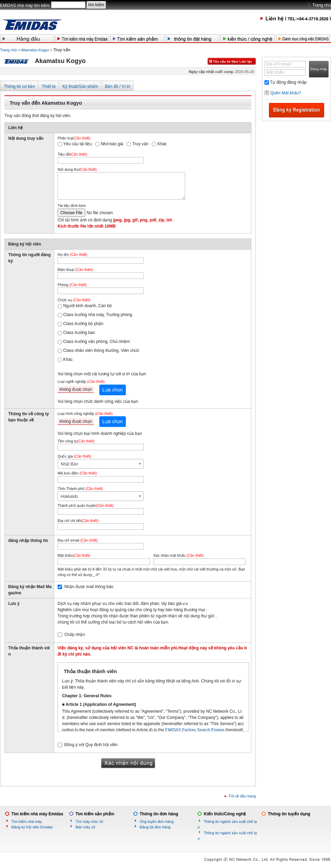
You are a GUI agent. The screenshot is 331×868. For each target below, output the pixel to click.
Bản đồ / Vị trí (118, 86)
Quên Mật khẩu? (286, 93)
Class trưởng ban (79, 333)
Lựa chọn (113, 390)
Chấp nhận (75, 635)
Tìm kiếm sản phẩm (95, 814)
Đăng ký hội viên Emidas (32, 827)
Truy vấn (141, 144)
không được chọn (76, 389)
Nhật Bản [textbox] (69, 464)
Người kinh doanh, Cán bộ (87, 306)
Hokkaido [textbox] (69, 496)
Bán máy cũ (85, 827)
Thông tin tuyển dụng (289, 814)
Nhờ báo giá (112, 144)
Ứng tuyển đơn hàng (157, 822)
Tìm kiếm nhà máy (27, 822)
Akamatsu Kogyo (35, 50)
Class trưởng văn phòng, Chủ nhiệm (97, 342)
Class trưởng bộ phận (83, 324)
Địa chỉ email (279, 64)
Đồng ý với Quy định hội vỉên (91, 745)
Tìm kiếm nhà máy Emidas (37, 814)
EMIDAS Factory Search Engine (195, 730)
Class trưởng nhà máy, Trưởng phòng (98, 315)
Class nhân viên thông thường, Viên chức (101, 351)
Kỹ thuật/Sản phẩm (80, 86)
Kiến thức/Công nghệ (225, 814)
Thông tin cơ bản (19, 86)
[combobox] (101, 464)
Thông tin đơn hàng (159, 814)
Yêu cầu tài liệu (77, 144)
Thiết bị (49, 86)
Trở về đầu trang (242, 796)
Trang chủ (322, 5)
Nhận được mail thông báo (89, 587)
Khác (162, 144)
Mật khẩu (275, 72)
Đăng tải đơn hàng (155, 827)
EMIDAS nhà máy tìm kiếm (25, 6)
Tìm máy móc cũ (89, 822)
